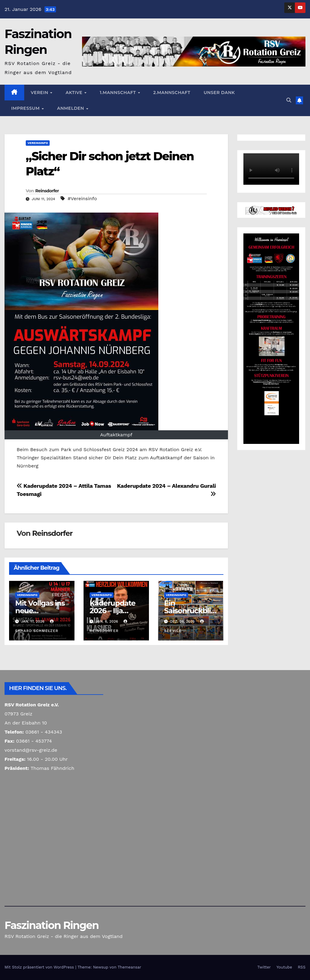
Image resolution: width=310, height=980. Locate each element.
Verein (40, 93)
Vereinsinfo (38, 143)
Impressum (26, 108)
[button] (289, 100)
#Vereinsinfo (82, 199)
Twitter (264, 967)
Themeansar (130, 967)
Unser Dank (219, 93)
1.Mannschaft (118, 93)
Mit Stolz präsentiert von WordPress (40, 967)
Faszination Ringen (52, 925)
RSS (302, 967)
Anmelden (71, 108)
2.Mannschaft (172, 93)
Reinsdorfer (47, 191)
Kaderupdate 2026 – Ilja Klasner (112, 611)
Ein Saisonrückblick (189, 611)
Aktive (75, 93)
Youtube (284, 967)
